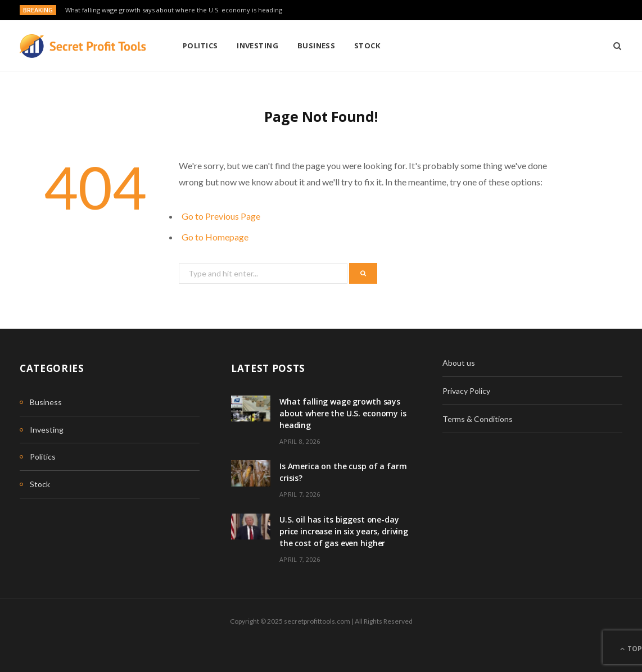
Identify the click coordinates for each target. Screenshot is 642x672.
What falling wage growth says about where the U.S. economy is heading (174, 10)
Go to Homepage (215, 237)
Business (317, 46)
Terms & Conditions (478, 419)
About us (459, 363)
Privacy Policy (466, 391)
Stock (367, 46)
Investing (257, 46)
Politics (200, 46)
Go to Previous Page (221, 216)
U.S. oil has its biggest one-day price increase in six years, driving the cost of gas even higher (344, 531)
